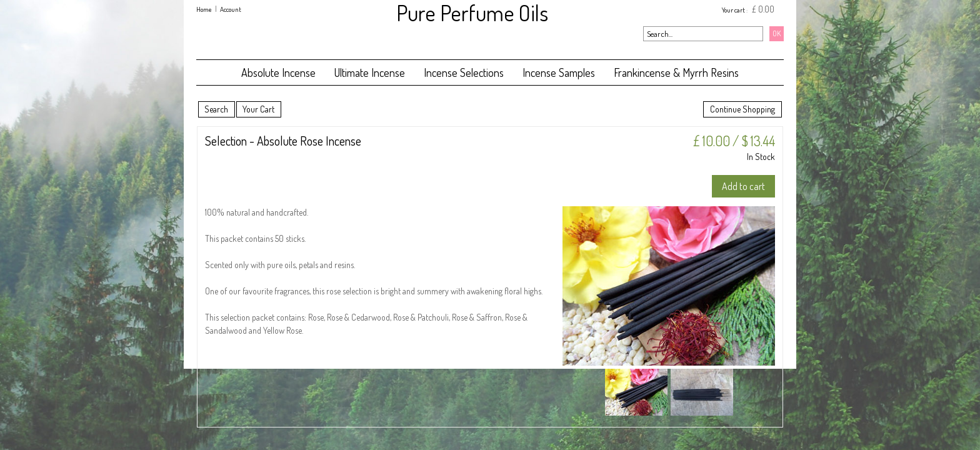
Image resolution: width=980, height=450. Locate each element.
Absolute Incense (278, 72)
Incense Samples (559, 72)
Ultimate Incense (370, 72)
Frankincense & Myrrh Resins (676, 72)
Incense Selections (464, 72)
